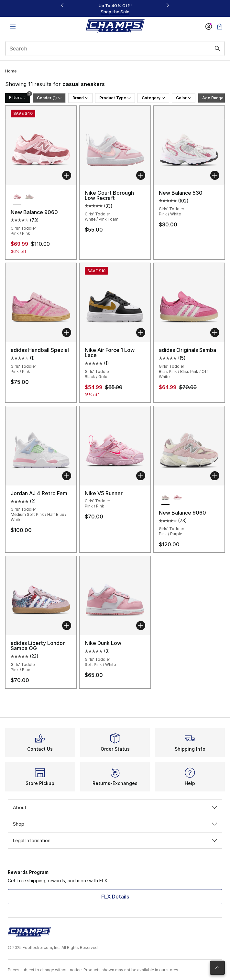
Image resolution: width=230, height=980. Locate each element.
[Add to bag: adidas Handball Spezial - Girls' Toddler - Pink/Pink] (67, 332)
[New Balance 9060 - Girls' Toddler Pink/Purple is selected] (165, 498)
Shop (115, 824)
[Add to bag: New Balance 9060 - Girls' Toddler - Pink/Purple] (215, 476)
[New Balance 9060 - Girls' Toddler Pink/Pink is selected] (17, 197)
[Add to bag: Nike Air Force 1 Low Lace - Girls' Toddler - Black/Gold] (141, 332)
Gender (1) (49, 98)
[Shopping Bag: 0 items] (220, 26)
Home (11, 71)
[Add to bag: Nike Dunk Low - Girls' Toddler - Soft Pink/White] (141, 626)
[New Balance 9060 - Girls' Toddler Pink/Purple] (29, 197)
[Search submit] (217, 49)
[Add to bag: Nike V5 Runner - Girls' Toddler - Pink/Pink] (141, 476)
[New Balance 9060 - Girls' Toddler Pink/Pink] (177, 498)
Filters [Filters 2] (20, 97)
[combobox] (115, 49)
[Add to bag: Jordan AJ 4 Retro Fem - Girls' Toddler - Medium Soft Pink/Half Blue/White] (67, 476)
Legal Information (115, 840)
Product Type (115, 98)
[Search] (115, 49)
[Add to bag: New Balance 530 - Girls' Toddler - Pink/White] (215, 175)
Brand (80, 98)
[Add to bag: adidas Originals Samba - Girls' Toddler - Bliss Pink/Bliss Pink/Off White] (215, 332)
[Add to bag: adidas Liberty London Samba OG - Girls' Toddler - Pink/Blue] (67, 626)
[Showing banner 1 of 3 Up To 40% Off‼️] (115, 9)
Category (153, 98)
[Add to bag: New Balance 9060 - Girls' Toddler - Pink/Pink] (67, 175)
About (115, 807)
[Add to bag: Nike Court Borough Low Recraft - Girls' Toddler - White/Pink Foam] (141, 175)
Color (184, 98)
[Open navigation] (13, 26)
